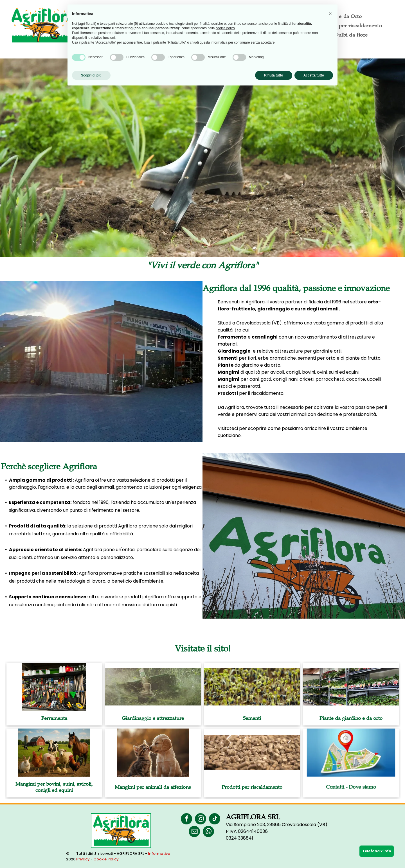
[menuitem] (350, 25)
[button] (330, 13)
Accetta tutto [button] (314, 75)
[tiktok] (215, 819)
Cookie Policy (106, 859)
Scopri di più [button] (91, 75)
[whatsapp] (208, 832)
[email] (194, 832)
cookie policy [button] (225, 28)
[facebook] (186, 819)
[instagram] (201, 819)
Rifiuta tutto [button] (274, 75)
